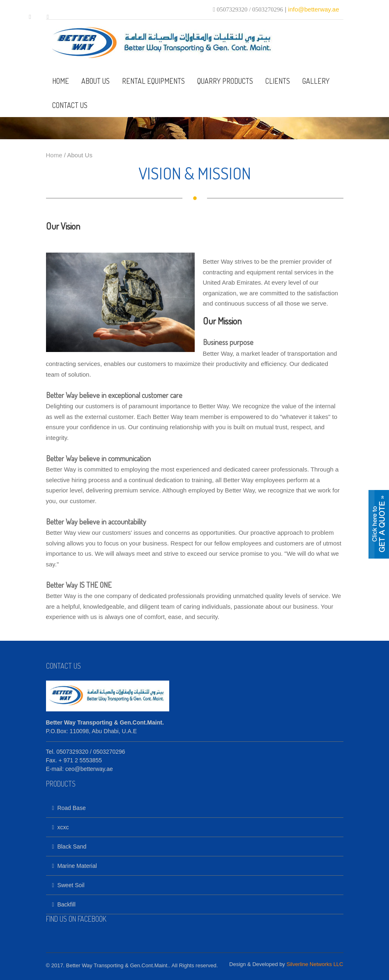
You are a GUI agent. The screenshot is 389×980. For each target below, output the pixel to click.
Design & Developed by (286, 964)
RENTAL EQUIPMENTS (153, 81)
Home (54, 155)
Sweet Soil (68, 885)
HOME (61, 81)
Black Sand (69, 847)
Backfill (64, 904)
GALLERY (316, 81)
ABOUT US (96, 81)
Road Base (69, 808)
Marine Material (75, 866)
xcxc (61, 827)
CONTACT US (70, 105)
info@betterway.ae (313, 9)
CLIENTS (278, 81)
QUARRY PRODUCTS (225, 81)
